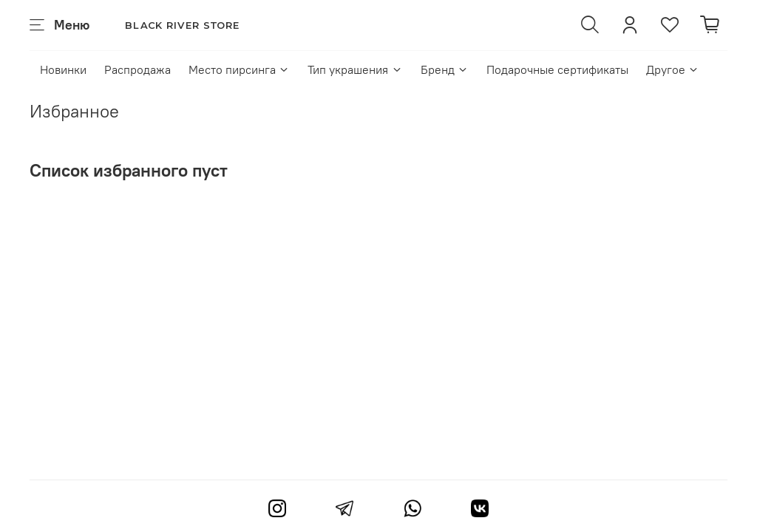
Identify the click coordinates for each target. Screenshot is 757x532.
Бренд (445, 69)
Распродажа (138, 69)
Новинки (63, 69)
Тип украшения (355, 69)
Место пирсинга (239, 69)
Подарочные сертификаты (557, 69)
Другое (673, 69)
